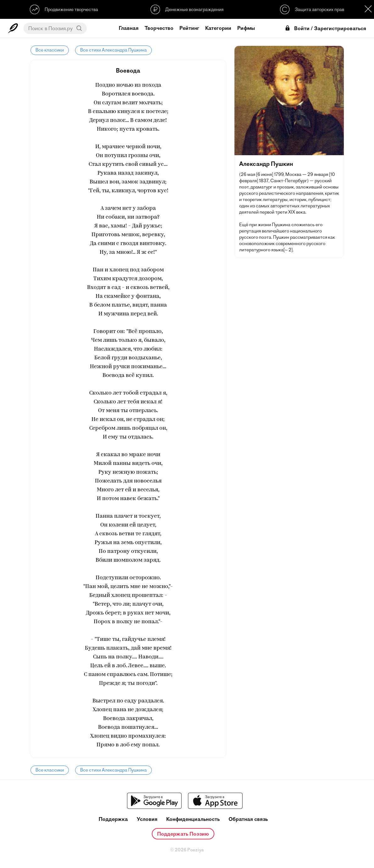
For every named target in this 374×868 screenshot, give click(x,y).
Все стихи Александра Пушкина (112, 50)
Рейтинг (189, 28)
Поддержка (113, 819)
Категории (218, 28)
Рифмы (246, 28)
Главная (129, 28)
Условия (147, 819)
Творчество (159, 28)
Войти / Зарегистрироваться (325, 28)
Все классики (49, 50)
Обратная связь (248, 819)
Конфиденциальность (193, 819)
